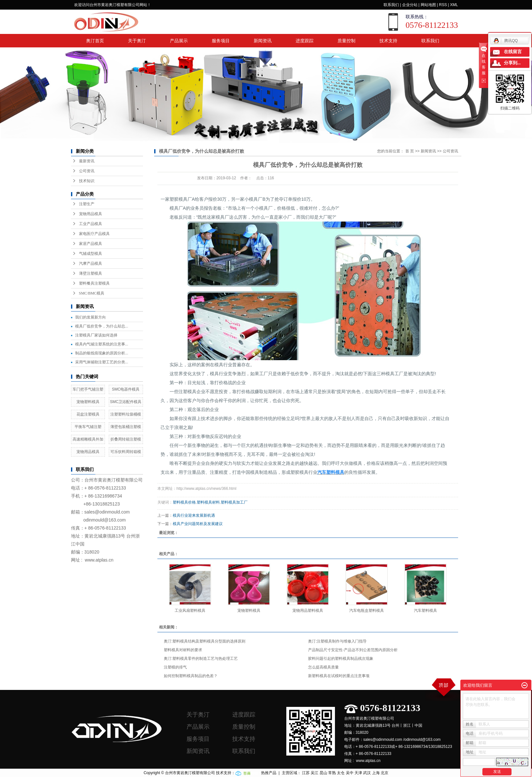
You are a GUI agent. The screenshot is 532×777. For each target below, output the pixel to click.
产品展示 (179, 41)
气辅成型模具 (91, 254)
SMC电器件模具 (126, 389)
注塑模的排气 (175, 667)
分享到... (512, 63)
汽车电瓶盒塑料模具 (367, 611)
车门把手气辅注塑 (88, 389)
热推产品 (269, 773)
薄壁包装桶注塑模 (126, 427)
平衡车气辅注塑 (88, 427)
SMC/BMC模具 (92, 293)
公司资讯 (87, 171)
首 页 (410, 151)
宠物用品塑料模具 (308, 611)
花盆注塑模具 (88, 414)
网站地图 (428, 5)
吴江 (314, 773)
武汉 (367, 773)
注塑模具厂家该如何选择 (96, 335)
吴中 (350, 773)
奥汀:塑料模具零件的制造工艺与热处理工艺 (201, 659)
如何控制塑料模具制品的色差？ (191, 676)
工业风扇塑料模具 (190, 611)
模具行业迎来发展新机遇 (194, 515)
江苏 (306, 773)
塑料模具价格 (184, 502)
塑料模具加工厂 (234, 502)
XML (454, 5)
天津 (358, 773)
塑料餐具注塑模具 (94, 283)
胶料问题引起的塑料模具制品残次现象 (341, 659)
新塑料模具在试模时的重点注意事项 (339, 676)
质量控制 (346, 41)
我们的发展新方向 (91, 317)
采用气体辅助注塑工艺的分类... (102, 362)
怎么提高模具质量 (323, 667)
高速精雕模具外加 (88, 439)
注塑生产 (87, 204)
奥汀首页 (95, 41)
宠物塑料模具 (88, 402)
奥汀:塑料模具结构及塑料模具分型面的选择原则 (205, 641)
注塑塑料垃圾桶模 (126, 414)
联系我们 (391, 5)
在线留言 (513, 52)
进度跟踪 (305, 41)
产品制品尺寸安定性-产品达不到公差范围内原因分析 (353, 650)
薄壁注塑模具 (91, 273)
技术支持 (388, 41)
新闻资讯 (263, 41)
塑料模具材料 (208, 502)
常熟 (332, 773)
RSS (443, 5)
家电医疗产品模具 (94, 234)
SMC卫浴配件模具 (126, 402)
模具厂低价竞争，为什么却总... (102, 326)
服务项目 (221, 41)
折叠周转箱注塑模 (126, 439)
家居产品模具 (91, 244)
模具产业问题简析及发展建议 (198, 524)
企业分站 (410, 5)
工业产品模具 (91, 224)
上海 (376, 773)
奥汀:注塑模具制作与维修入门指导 (337, 641)
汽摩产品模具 (91, 263)
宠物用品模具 (91, 214)
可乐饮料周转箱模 (126, 452)
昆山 (323, 773)
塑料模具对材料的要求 (183, 650)
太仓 (341, 773)
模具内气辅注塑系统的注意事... (102, 344)
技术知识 (87, 181)
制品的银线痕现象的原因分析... (102, 353)
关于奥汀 (137, 41)
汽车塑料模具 (425, 611)
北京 (385, 773)
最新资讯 (87, 161)
